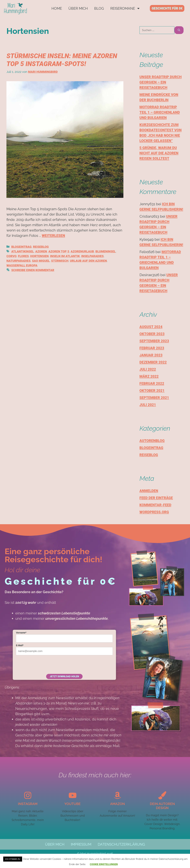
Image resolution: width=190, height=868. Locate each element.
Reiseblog (41, 247)
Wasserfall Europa (22, 265)
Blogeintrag (21, 247)
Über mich (78, 8)
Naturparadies (18, 261)
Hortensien (39, 256)
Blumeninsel (106, 251)
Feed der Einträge (156, 498)
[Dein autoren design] (162, 795)
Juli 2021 (148, 405)
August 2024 (151, 327)
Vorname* (21, 633)
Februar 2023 (152, 348)
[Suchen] (179, 30)
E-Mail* (20, 645)
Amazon (117, 804)
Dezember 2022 (153, 362)
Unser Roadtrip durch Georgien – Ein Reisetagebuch (161, 82)
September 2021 (154, 398)
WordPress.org (154, 512)
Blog (99, 8)
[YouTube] (73, 795)
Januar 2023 (151, 355)
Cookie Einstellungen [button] (104, 864)
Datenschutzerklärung (121, 844)
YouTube (72, 804)
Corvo (11, 256)
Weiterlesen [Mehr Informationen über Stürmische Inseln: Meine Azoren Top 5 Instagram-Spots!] (53, 236)
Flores (23, 256)
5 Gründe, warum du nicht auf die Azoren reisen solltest (159, 153)
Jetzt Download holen (64, 676)
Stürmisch (60, 261)
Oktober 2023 (152, 334)
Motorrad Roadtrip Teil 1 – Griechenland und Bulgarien (160, 112)
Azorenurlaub (82, 251)
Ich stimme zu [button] (13, 859)
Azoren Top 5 (59, 251)
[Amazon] (117, 795)
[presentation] (40, 664)
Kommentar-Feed (155, 505)
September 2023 (154, 341)
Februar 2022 (152, 383)
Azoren (41, 251)
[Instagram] (28, 795)
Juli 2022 (148, 369)
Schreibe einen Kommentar (33, 270)
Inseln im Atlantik (65, 256)
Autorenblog (152, 441)
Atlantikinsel (23, 251)
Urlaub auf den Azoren (88, 261)
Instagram (28, 804)
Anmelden (149, 491)
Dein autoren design (162, 806)
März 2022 (149, 376)
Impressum (81, 844)
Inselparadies (92, 256)
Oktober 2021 (152, 391)
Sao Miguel (41, 261)
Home (57, 8)
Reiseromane (125, 8)
